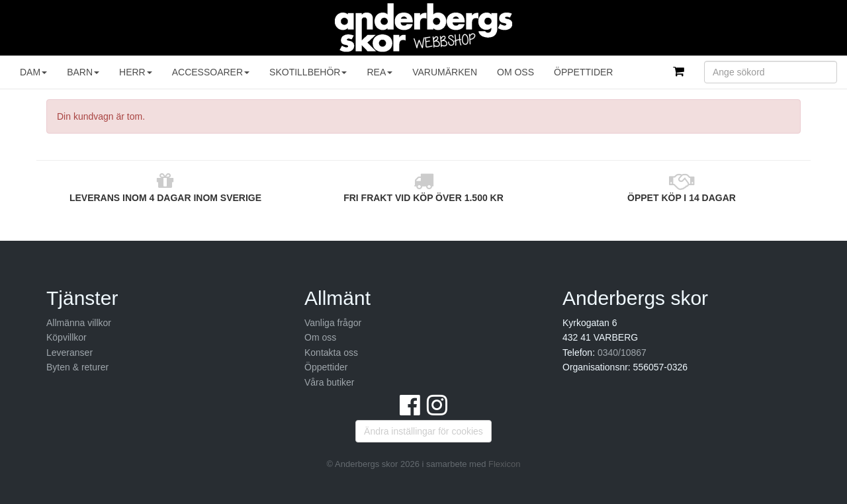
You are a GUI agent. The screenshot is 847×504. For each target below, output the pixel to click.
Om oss (515, 72)
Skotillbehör (308, 72)
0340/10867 (622, 353)
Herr (136, 72)
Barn (83, 72)
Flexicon (504, 464)
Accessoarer (211, 72)
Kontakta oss (331, 353)
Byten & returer (77, 367)
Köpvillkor (67, 337)
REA (379, 72)
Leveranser (69, 353)
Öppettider (583, 72)
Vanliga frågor (333, 323)
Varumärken (445, 72)
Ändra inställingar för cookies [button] (423, 431)
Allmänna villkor (79, 323)
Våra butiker (329, 382)
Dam (33, 72)
